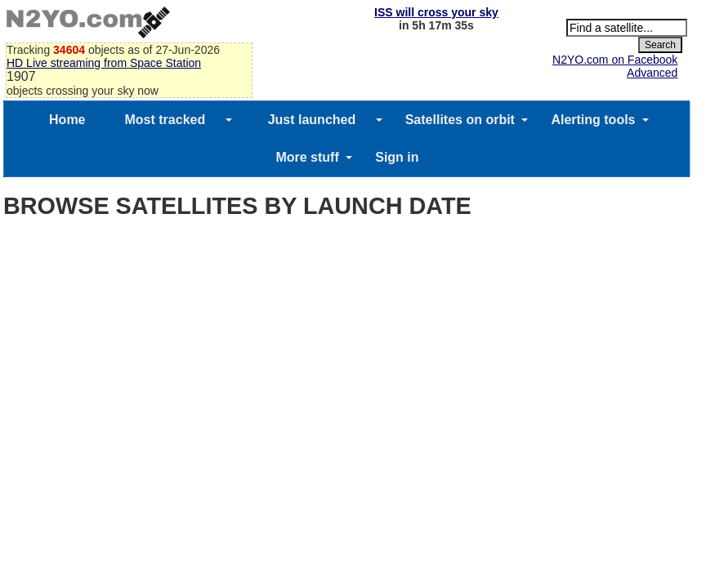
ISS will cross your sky (436, 12)
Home (67, 120)
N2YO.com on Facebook (615, 60)
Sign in (397, 157)
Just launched (312, 120)
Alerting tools (593, 120)
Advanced (652, 73)
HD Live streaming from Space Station (104, 63)
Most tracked (165, 120)
